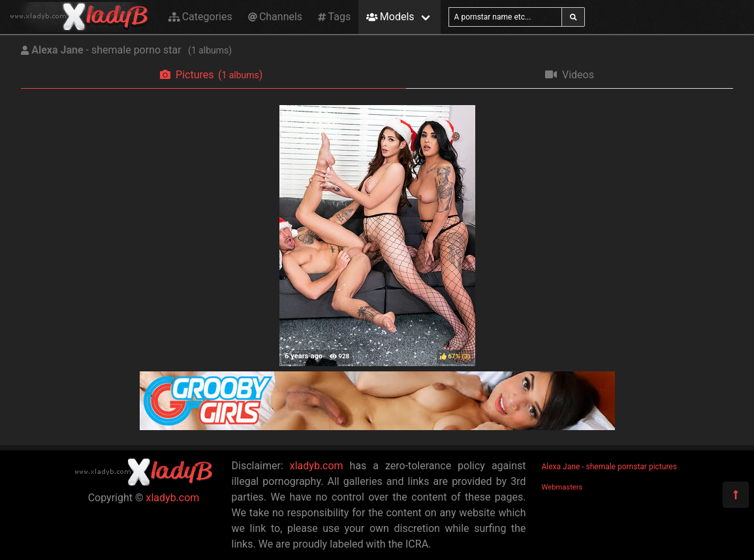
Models (390, 17)
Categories (200, 17)
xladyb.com (173, 498)
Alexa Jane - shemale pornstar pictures (609, 467)
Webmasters (562, 487)
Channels (275, 17)
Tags (334, 17)
